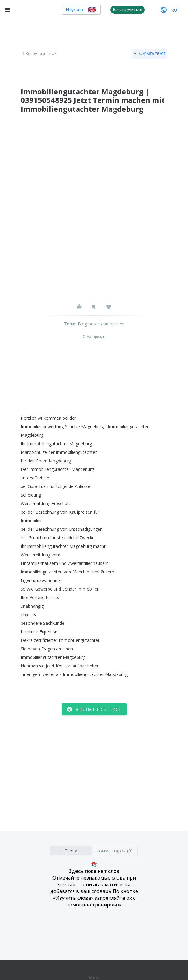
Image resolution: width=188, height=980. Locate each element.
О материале (94, 337)
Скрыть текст (149, 54)
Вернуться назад (39, 54)
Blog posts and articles (101, 324)
